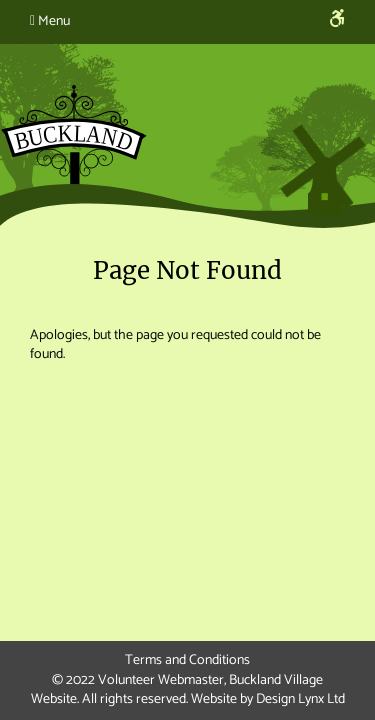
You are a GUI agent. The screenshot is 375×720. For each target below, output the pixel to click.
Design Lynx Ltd (300, 699)
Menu (50, 21)
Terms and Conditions (187, 660)
